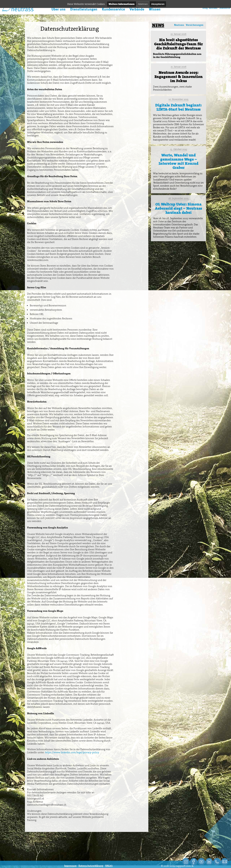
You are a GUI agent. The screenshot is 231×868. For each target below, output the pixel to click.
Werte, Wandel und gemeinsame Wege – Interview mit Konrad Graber (178, 161)
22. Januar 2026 (178, 34)
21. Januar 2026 (179, 67)
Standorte (225, 8)
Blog (205, 8)
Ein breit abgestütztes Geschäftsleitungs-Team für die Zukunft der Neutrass (178, 44)
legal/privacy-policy (88, 752)
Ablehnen (143, 4)
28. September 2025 (178, 198)
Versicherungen (195, 25)
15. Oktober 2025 (179, 149)
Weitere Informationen (122, 4)
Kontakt (213, 8)
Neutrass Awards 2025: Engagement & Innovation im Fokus (179, 77)
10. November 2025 (178, 99)
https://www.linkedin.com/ (61, 752)
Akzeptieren (158, 4)
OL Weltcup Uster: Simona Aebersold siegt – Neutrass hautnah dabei (178, 208)
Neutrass (179, 25)
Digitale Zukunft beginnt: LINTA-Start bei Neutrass (178, 107)
